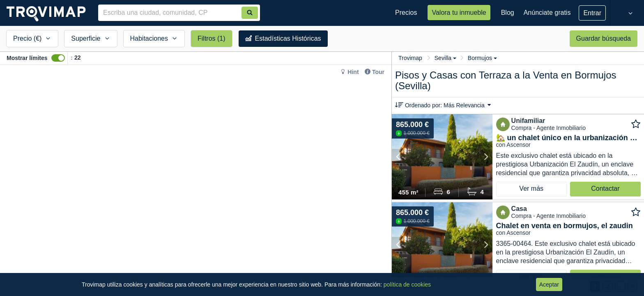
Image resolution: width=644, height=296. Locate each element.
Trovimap (410, 58)
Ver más (531, 188)
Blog (508, 13)
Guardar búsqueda (604, 38)
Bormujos (482, 58)
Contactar (605, 188)
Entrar (592, 13)
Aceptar (549, 284)
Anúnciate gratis (547, 13)
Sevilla (445, 58)
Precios (406, 13)
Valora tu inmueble (459, 13)
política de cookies (407, 284)
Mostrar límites (27, 58)
